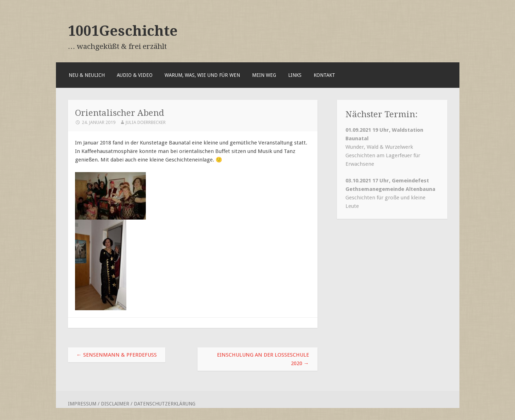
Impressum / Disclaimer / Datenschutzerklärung (132, 404)
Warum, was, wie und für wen (202, 75)
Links (295, 75)
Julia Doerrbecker (145, 122)
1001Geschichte (123, 31)
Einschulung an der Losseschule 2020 (263, 359)
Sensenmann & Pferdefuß (117, 355)
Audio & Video (135, 75)
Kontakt (324, 75)
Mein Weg (264, 75)
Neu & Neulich (87, 75)
